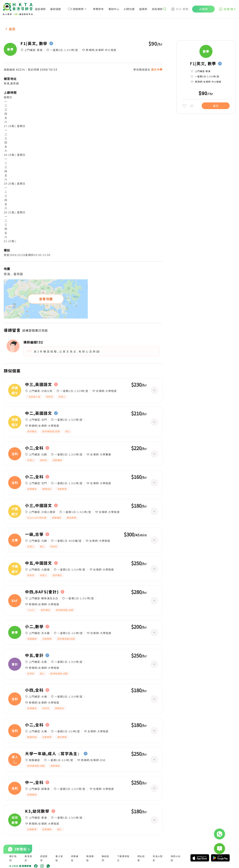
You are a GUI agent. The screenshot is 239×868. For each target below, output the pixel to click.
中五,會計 (34, 655)
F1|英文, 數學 (34, 44)
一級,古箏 (34, 534)
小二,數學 (34, 627)
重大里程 (59, 858)
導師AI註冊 (176, 858)
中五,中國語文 (39, 563)
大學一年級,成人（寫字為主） (53, 754)
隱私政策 (141, 858)
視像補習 (75, 858)
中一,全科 (34, 782)
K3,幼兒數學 (37, 811)
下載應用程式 (123, 858)
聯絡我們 (105, 858)
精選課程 (90, 858)
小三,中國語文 (39, 506)
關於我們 (13, 858)
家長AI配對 (158, 858)
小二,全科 (34, 448)
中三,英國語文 (39, 384)
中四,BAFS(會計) (42, 592)
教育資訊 (28, 858)
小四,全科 (34, 690)
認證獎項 (44, 858)
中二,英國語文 (39, 413)
